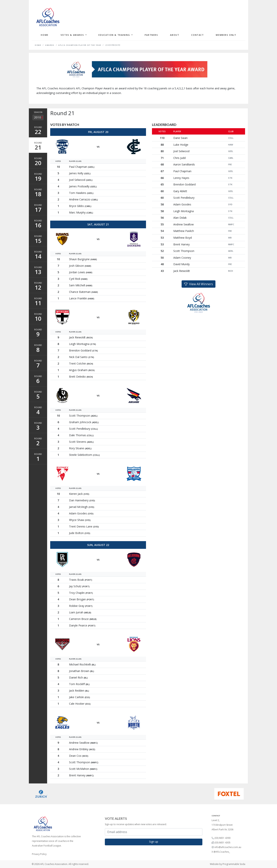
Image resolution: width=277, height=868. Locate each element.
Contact (197, 35)
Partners (151, 35)
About (175, 35)
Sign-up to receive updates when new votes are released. (136, 824)
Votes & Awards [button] (73, 35)
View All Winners (199, 284)
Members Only (226, 35)
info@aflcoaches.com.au (228, 847)
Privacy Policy (39, 854)
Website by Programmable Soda (228, 864)
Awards (50, 45)
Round (38, 131)
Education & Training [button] (115, 35)
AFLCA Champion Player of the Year (80, 45)
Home (45, 35)
